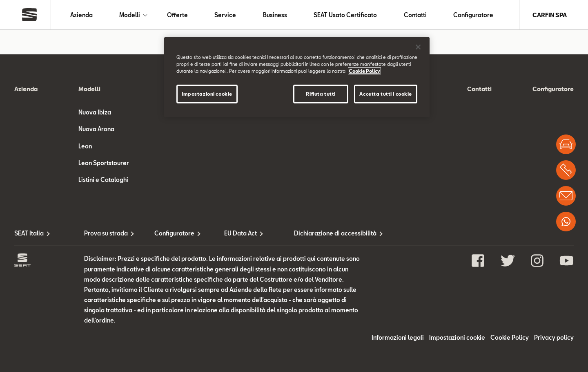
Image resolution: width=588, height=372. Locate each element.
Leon (85, 146)
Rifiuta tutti (321, 94)
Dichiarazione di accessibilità (329, 233)
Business (275, 15)
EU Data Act (241, 233)
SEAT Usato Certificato (345, 15)
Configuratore (473, 15)
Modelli (130, 15)
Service (225, 15)
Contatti (415, 15)
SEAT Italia (29, 233)
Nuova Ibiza (95, 112)
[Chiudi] (418, 47)
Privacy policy (554, 337)
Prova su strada (106, 233)
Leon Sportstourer (104, 163)
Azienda (81, 15)
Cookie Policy (510, 337)
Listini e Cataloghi (103, 180)
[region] (297, 77)
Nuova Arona (96, 129)
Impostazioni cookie (457, 337)
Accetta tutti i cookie (386, 94)
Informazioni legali (398, 337)
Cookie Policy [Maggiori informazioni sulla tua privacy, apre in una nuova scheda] (364, 71)
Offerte (177, 15)
